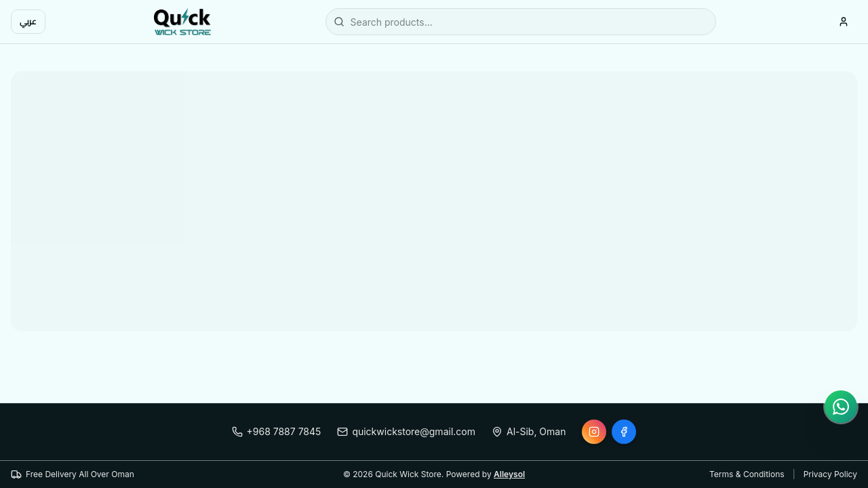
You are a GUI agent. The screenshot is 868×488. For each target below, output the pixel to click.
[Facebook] (624, 432)
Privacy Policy (830, 474)
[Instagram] (594, 432)
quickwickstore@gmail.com (406, 431)
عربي (28, 21)
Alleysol (509, 474)
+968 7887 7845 (277, 431)
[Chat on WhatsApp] (841, 407)
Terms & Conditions (747, 474)
